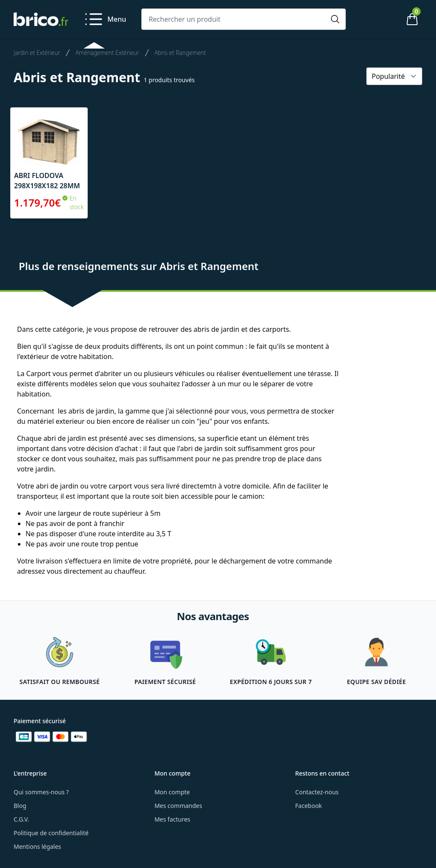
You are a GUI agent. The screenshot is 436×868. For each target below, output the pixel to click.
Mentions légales (37, 846)
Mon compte (172, 792)
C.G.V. (21, 819)
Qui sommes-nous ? (41, 792)
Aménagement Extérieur (107, 53)
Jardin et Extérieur (37, 53)
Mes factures (172, 819)
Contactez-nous (317, 792)
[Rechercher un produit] (235, 19)
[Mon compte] (383, 19)
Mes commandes (178, 806)
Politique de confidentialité (51, 833)
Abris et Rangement (180, 53)
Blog (20, 806)
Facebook (308, 806)
